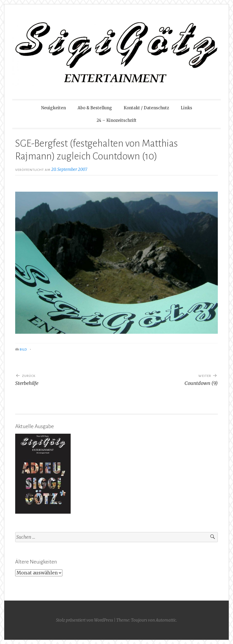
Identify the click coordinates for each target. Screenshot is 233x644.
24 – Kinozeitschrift (116, 120)
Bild (23, 349)
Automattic (166, 620)
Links (186, 108)
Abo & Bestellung (95, 108)
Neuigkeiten (53, 108)
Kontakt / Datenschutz (146, 108)
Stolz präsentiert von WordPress (85, 620)
